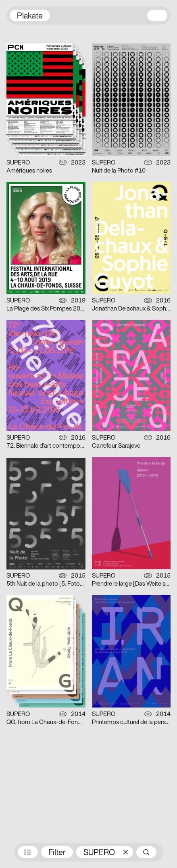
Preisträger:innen (28, 852)
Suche (146, 852)
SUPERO (99, 853)
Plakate (30, 16)
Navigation (157, 15)
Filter (57, 853)
